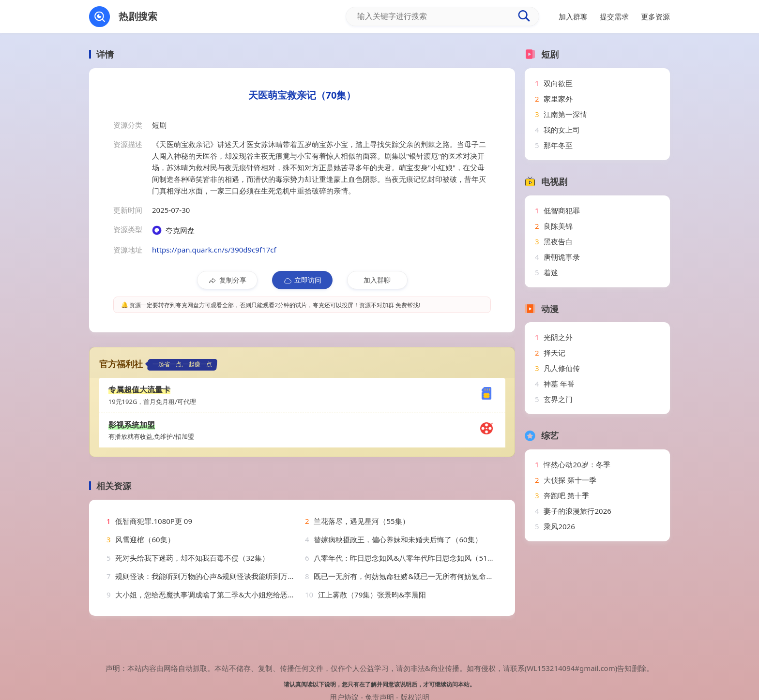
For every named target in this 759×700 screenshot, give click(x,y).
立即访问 (302, 280)
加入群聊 (377, 280)
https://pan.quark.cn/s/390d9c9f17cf (214, 250)
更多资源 (655, 16)
